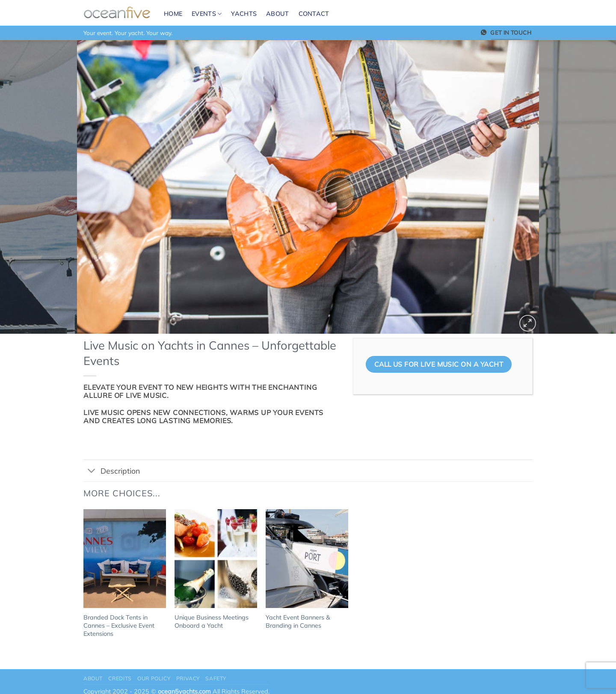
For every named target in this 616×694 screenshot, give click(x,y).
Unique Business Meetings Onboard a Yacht (212, 621)
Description (112, 471)
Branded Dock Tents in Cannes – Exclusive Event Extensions (119, 625)
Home (173, 14)
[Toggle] (92, 471)
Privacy (188, 678)
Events (207, 14)
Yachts (244, 14)
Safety (216, 678)
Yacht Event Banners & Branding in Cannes (298, 621)
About (277, 14)
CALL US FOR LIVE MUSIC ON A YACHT (439, 364)
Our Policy (154, 678)
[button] (528, 323)
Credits (120, 678)
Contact (314, 14)
